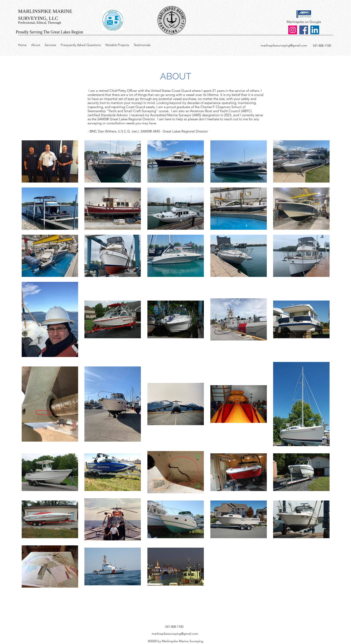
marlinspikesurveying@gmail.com (284, 45)
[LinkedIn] (315, 30)
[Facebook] (304, 30)
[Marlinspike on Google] (304, 22)
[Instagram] (293, 30)
